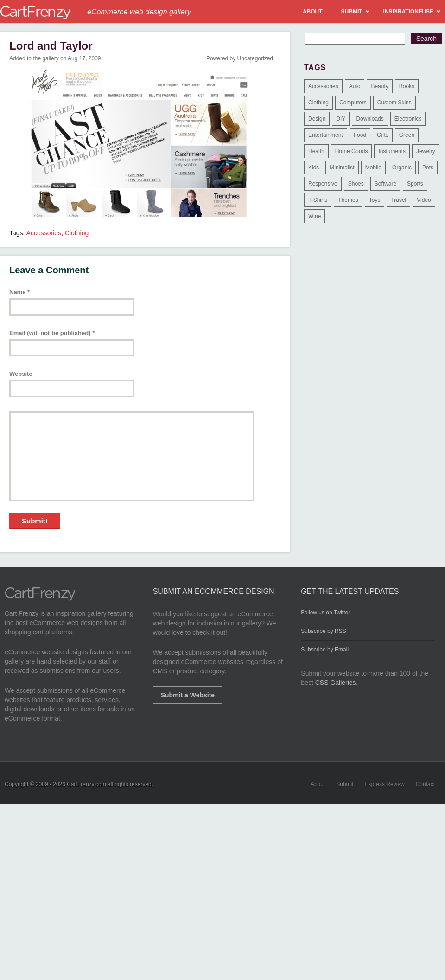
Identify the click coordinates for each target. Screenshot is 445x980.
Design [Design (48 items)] (317, 119)
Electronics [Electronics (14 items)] (408, 119)
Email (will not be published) (52, 333)
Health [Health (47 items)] (316, 151)
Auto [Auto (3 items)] (355, 86)
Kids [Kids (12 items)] (314, 168)
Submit (345, 784)
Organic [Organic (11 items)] (402, 168)
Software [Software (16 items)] (385, 184)
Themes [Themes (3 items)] (348, 200)
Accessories (44, 233)
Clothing (77, 233)
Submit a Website (188, 695)
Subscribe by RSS (323, 631)
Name (19, 292)
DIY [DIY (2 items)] (341, 119)
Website (21, 374)
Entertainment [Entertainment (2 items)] (326, 135)
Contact (425, 784)
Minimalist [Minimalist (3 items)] (342, 168)
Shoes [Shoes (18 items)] (356, 184)
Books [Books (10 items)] (407, 86)
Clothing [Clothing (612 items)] (318, 103)
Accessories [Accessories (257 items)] (323, 86)
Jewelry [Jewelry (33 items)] (426, 151)
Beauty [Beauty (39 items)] (379, 86)
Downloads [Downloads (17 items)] (370, 119)
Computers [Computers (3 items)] (353, 103)
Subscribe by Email (325, 650)
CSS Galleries (336, 683)
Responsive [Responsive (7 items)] (323, 184)
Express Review (385, 784)
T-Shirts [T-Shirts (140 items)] (318, 200)
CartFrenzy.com (86, 784)
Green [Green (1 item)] (407, 135)
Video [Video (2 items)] (424, 200)
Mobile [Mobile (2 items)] (373, 168)
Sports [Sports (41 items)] (415, 184)
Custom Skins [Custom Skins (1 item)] (394, 103)
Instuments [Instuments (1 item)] (392, 151)
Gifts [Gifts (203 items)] (383, 135)
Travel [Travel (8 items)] (398, 200)
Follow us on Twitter (325, 612)
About (318, 784)
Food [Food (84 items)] (360, 135)
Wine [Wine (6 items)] (315, 216)
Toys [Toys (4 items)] (375, 200)
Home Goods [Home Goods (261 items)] (352, 151)
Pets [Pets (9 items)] (428, 168)
